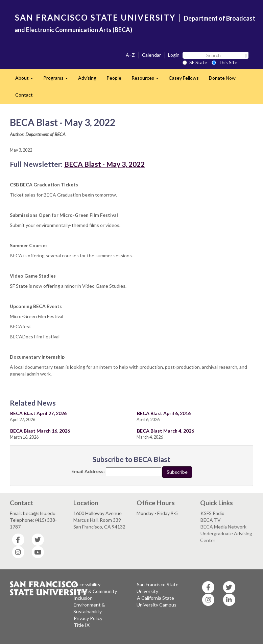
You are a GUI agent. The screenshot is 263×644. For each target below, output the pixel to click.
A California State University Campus (157, 601)
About (27, 80)
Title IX (82, 625)
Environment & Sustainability (89, 608)
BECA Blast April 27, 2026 (38, 413)
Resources (148, 80)
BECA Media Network (223, 527)
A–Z (130, 55)
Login (174, 55)
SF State (195, 62)
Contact (24, 95)
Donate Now (222, 78)
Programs (58, 80)
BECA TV (211, 520)
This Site (224, 62)
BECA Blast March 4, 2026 (165, 431)
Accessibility (87, 584)
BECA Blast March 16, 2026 (40, 431)
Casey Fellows (184, 78)
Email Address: (88, 471)
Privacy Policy (88, 618)
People (114, 78)
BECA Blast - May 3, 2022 (104, 164)
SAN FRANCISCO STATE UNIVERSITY (95, 17)
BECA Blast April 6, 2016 (164, 413)
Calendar (151, 55)
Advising (87, 78)
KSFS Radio (212, 513)
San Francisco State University (158, 588)
